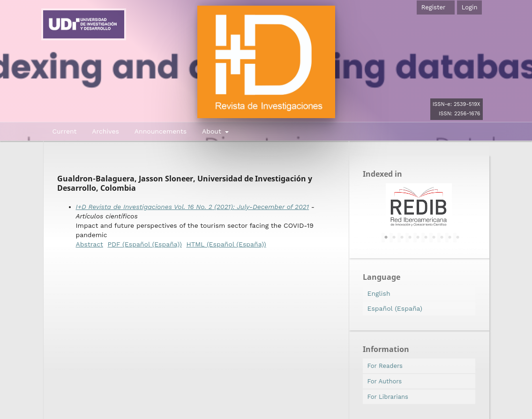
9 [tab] (450, 238)
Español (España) (395, 308)
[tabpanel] (419, 207)
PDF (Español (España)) (144, 244)
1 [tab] (386, 238)
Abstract (90, 244)
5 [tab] (418, 238)
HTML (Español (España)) (226, 244)
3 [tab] (402, 238)
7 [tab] (434, 238)
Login (470, 7)
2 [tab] (394, 238)
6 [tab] (426, 238)
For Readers (385, 366)
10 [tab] (458, 238)
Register (433, 7)
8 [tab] (442, 238)
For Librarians (388, 397)
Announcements (161, 131)
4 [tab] (410, 238)
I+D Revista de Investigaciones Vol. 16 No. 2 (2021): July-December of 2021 (193, 207)
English (379, 293)
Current (65, 131)
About (213, 131)
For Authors (385, 381)
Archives (105, 131)
